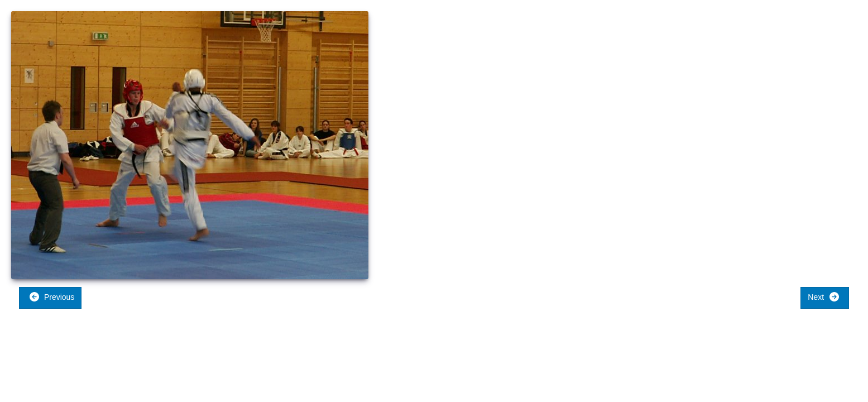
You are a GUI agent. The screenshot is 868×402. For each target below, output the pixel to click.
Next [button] (824, 297)
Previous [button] (52, 297)
